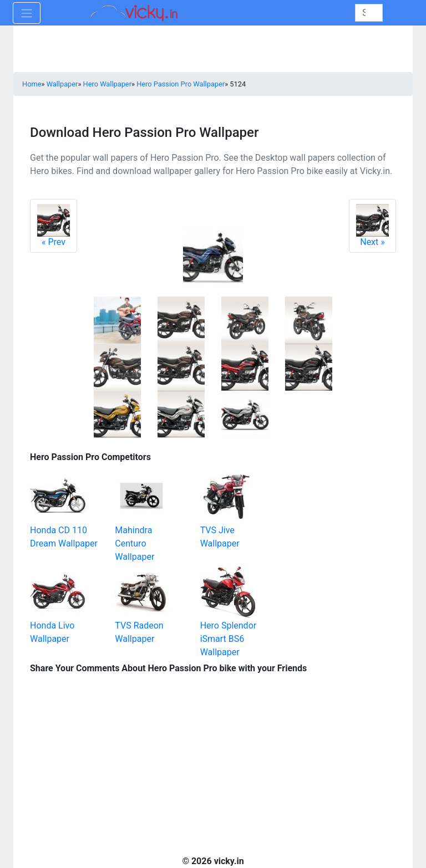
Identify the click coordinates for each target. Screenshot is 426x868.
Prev (54, 226)
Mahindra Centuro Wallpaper (135, 543)
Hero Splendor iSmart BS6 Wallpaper (229, 639)
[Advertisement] (341, 504)
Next (372, 226)
